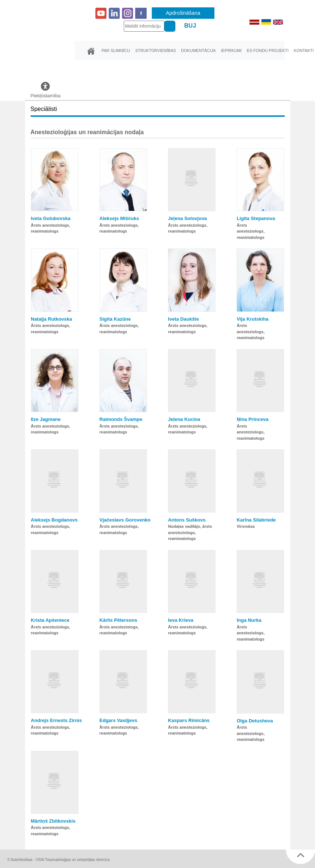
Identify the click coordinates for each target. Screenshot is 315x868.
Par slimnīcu (116, 50)
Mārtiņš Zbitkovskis (53, 821)
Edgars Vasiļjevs (118, 720)
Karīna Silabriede (256, 520)
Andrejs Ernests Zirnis (57, 720)
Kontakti (304, 50)
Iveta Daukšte (183, 319)
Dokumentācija (198, 50)
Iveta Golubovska (51, 218)
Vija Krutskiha (252, 319)
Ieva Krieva (181, 620)
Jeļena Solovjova (188, 218)
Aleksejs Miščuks (119, 218)
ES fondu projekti (268, 50)
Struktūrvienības (155, 50)
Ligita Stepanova (256, 218)
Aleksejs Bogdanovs (54, 520)
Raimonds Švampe (121, 419)
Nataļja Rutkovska (52, 319)
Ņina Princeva (252, 419)
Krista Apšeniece (50, 620)
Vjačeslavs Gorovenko (125, 520)
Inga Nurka (249, 620)
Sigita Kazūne (115, 319)
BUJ (190, 26)
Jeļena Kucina (184, 419)
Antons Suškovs (187, 520)
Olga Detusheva (255, 721)
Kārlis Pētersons (118, 620)
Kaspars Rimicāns (189, 720)
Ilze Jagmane (46, 419)
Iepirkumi (231, 50)
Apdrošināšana (183, 13)
